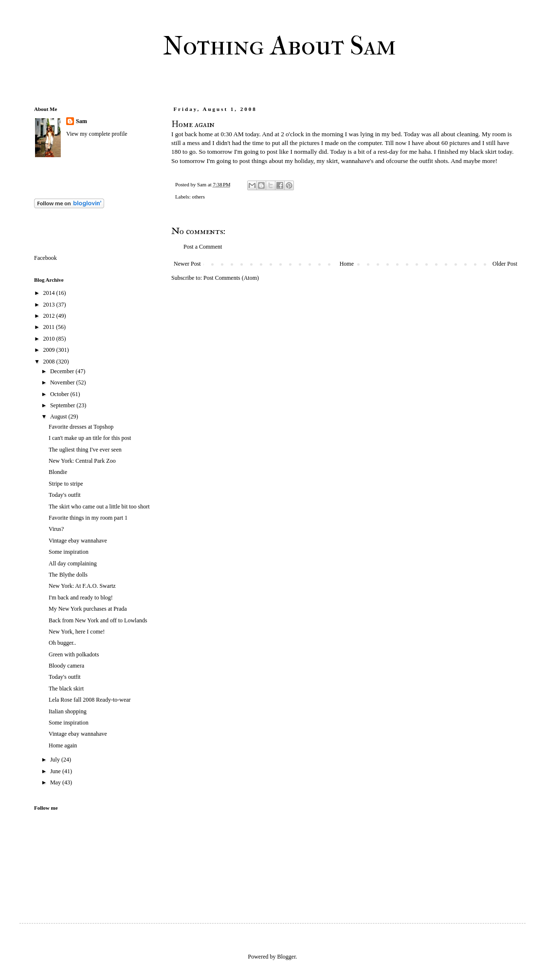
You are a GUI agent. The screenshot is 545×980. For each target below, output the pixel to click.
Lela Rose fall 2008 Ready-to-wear (90, 700)
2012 (50, 316)
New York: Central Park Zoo (82, 461)
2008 (50, 362)
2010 (50, 339)
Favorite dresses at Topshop (81, 427)
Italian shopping (68, 711)
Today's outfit (65, 495)
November (63, 382)
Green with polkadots (74, 654)
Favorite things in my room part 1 (88, 518)
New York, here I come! (77, 632)
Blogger (287, 957)
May (56, 782)
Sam (82, 121)
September (63, 405)
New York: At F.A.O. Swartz (82, 586)
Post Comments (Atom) (231, 278)
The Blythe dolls (68, 575)
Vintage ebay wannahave (78, 541)
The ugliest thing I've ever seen (85, 450)
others (198, 197)
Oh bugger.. (62, 643)
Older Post (505, 264)
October (60, 394)
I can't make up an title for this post (90, 438)
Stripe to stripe (66, 484)
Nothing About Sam (280, 46)
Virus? (56, 529)
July (56, 760)
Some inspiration (69, 552)
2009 (50, 350)
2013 (50, 305)
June (56, 771)
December (63, 371)
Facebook (45, 258)
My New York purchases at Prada (88, 609)
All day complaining (73, 563)
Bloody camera (66, 666)
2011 (50, 327)
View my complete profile (97, 134)
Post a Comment (203, 247)
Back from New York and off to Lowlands (98, 620)
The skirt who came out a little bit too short (99, 507)
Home (347, 264)
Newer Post (187, 264)
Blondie (58, 472)
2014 (50, 293)
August (59, 417)
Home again (63, 745)
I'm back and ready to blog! (81, 598)
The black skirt (66, 689)
